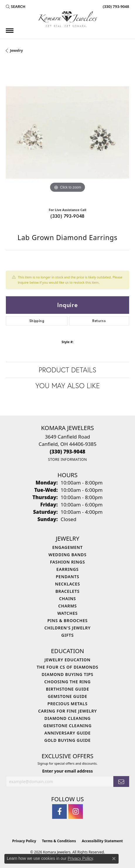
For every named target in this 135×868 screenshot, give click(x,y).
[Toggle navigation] (10, 31)
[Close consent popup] (114, 859)
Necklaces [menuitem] (67, 584)
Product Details (67, 370)
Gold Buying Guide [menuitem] (67, 740)
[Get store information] (67, 459)
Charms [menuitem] (67, 606)
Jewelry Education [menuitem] (67, 660)
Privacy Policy (24, 841)
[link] (115, 6)
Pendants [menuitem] (67, 577)
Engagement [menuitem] (67, 547)
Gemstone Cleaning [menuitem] (67, 726)
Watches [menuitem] (68, 613)
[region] (67, 132)
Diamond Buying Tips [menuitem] (67, 674)
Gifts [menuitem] (67, 635)
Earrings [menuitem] (68, 569)
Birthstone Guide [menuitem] (68, 689)
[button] (16, 6)
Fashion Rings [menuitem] (67, 562)
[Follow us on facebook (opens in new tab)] (59, 811)
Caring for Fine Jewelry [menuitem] (67, 711)
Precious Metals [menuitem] (67, 704)
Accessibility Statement (102, 841)
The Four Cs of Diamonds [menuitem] (67, 667)
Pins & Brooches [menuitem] (68, 620)
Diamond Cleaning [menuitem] (68, 718)
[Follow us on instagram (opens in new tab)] (76, 811)
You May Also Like (68, 386)
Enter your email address (67, 771)
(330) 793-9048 (67, 216)
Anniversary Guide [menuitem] (67, 733)
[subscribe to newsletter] (121, 781)
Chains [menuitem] (68, 599)
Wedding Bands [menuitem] (68, 555)
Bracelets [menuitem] (67, 591)
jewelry (16, 50)
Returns (99, 321)
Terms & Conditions (59, 841)
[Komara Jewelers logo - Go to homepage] (68, 19)
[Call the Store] (68, 452)
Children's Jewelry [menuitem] (67, 628)
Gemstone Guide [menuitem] (67, 696)
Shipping (37, 321)
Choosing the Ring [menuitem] (67, 682)
